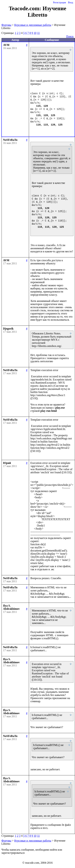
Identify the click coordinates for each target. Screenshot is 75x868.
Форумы (6, 25)
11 (38, 33)
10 (35, 33)
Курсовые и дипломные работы (33, 25)
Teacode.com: (26, 8)
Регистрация (59, 3)
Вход (71, 3)
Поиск (70, 36)
